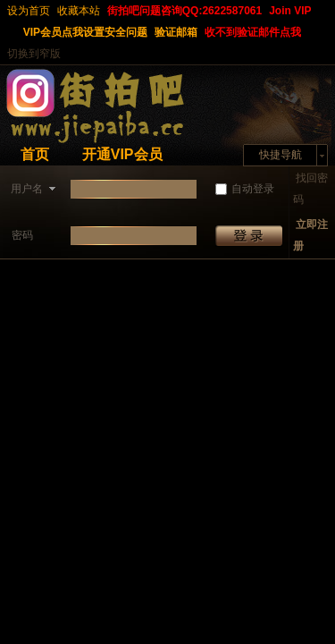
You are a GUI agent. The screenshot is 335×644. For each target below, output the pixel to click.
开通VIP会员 (122, 154)
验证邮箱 (176, 32)
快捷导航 (281, 155)
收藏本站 (79, 11)
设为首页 (29, 11)
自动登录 (245, 189)
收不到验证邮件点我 (253, 32)
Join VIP (290, 11)
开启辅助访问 (12, 32)
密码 (22, 235)
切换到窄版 (34, 54)
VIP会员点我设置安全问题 (85, 32)
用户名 (27, 189)
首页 (35, 154)
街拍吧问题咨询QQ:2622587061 (184, 11)
